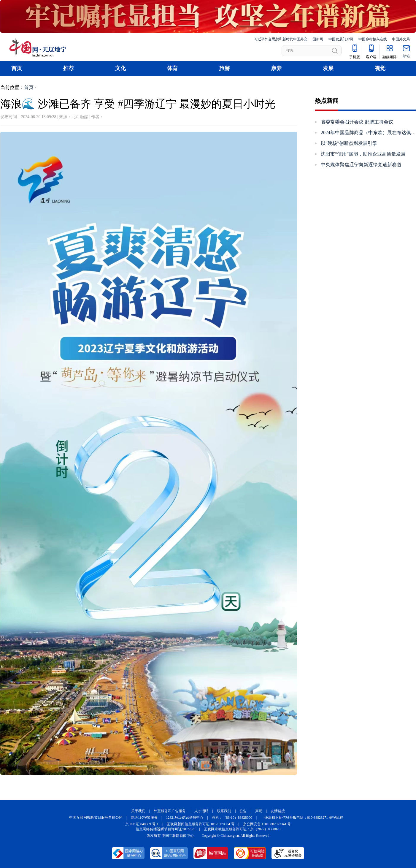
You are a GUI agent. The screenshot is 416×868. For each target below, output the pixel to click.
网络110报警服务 (144, 818)
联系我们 (224, 811)
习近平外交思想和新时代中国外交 (281, 39)
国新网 (318, 39)
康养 (276, 68)
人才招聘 (201, 811)
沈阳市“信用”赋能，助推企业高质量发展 (363, 154)
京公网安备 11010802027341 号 (267, 824)
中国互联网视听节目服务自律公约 (96, 818)
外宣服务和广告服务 (170, 811)
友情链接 (278, 811)
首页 (17, 68)
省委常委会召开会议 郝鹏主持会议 (357, 122)
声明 (259, 811)
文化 (120, 68)
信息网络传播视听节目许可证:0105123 (165, 829)
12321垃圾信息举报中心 (185, 818)
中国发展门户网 (341, 39)
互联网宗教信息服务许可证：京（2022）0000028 (242, 829)
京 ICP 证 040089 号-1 (142, 824)
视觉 (380, 68)
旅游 (224, 68)
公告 (243, 811)
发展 (328, 68)
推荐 (69, 68)
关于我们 (138, 811)
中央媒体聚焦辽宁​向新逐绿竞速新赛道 (361, 165)
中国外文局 (401, 39)
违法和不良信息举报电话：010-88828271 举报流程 (304, 818)
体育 (172, 68)
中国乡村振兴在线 (373, 39)
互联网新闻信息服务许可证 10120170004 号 (201, 824)
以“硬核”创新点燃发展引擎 (349, 143)
